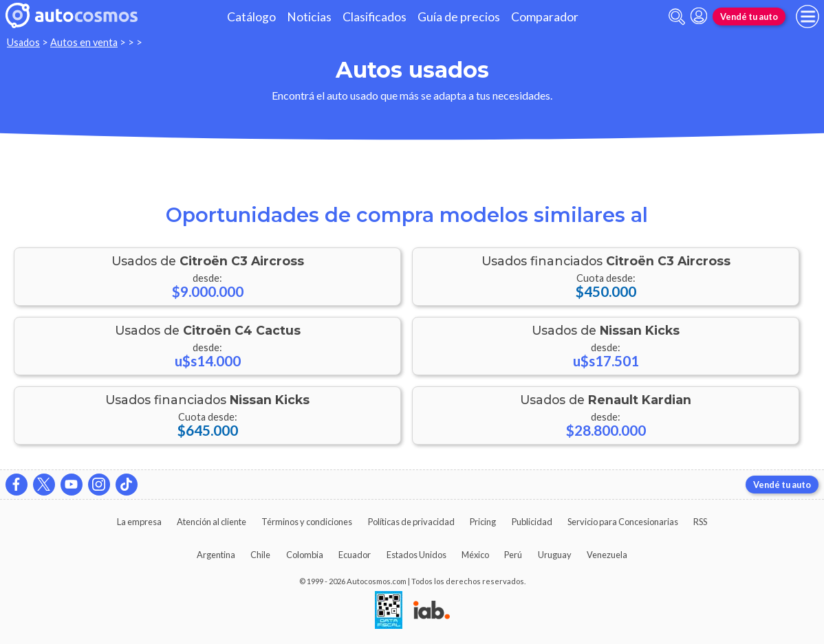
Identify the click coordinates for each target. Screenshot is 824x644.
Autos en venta (84, 42)
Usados (23, 42)
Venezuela (607, 555)
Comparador (545, 17)
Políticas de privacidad (411, 522)
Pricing (483, 522)
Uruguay (555, 555)
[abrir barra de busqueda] (677, 17)
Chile (260, 555)
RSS (700, 522)
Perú (513, 555)
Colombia (305, 555)
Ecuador (355, 555)
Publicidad (532, 522)
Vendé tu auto (749, 16)
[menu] (807, 16)
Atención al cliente (212, 522)
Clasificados (375, 17)
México (475, 555)
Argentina (216, 555)
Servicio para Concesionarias (623, 522)
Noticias (309, 17)
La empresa (139, 522)
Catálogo (251, 17)
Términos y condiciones (307, 522)
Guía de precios (459, 17)
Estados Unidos (416, 555)
